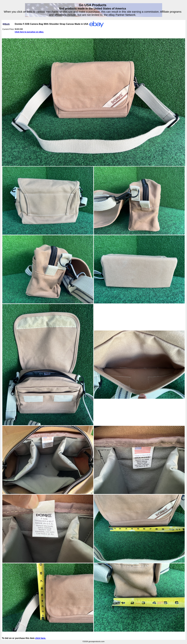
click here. (41, 638)
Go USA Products (93, 5)
